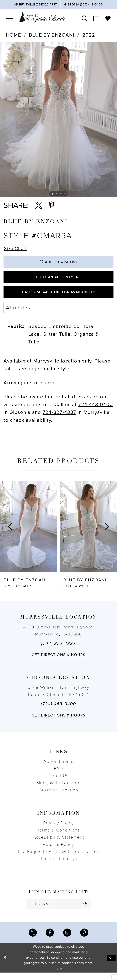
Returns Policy (58, 850)
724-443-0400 (96, 410)
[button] (10, 18)
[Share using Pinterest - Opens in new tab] (51, 205)
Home (13, 35)
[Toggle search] (84, 18)
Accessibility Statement (59, 843)
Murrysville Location (59, 788)
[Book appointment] (96, 18)
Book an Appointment (59, 280)
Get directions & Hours (59, 660)
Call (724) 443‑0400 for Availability (59, 297)
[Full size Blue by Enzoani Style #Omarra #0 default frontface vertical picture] (59, 120)
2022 (89, 35)
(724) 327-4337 (58, 649)
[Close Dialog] (5, 965)
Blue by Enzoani (52, 35)
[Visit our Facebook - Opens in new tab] (49, 940)
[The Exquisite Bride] (42, 17)
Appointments (59, 767)
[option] (59, 120)
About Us (59, 781)
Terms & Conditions (59, 836)
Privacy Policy (59, 828)
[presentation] (29, 532)
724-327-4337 (59, 418)
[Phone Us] (36, 5)
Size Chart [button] (16, 249)
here (58, 976)
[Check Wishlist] (108, 18)
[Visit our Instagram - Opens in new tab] (68, 940)
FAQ (59, 774)
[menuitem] (10, 18)
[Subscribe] (88, 910)
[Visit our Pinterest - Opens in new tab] (86, 940)
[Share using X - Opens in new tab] (39, 205)
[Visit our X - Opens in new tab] (31, 940)
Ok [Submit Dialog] (111, 965)
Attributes (18, 313)
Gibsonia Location (59, 795)
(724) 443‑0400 (59, 709)
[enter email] (59, 910)
